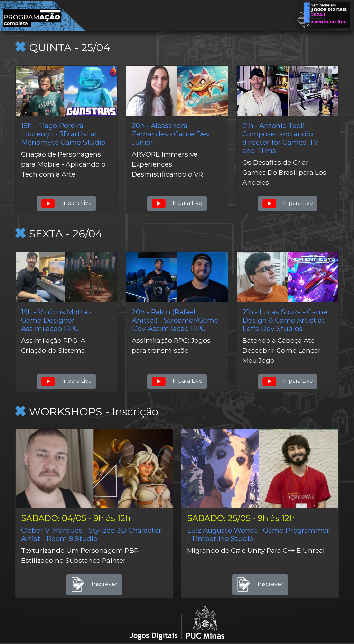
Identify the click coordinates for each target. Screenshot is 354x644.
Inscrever (94, 585)
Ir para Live (66, 203)
